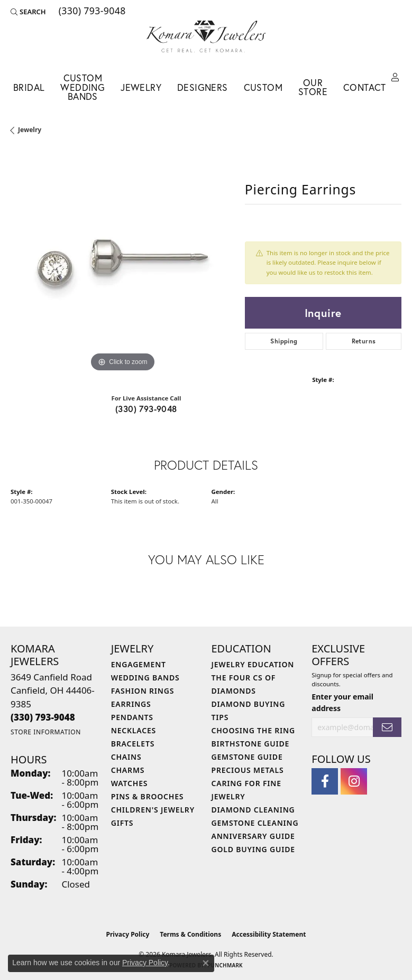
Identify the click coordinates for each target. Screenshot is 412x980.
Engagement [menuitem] (139, 664)
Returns (364, 341)
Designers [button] (203, 87)
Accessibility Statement (269, 934)
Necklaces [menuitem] (134, 730)
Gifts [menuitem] (122, 823)
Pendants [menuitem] (132, 717)
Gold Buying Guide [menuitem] (253, 849)
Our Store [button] (313, 87)
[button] (28, 12)
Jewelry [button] (141, 87)
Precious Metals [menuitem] (248, 770)
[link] (91, 12)
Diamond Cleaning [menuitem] (253, 810)
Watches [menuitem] (130, 783)
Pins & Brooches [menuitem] (148, 796)
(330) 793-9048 (146, 409)
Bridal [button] (29, 87)
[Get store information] (46, 732)
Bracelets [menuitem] (133, 744)
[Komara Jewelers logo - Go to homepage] (206, 36)
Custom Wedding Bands (83, 87)
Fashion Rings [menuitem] (143, 691)
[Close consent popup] (206, 963)
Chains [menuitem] (126, 757)
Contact (365, 87)
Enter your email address (342, 702)
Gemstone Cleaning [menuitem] (255, 823)
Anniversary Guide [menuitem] (253, 836)
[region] (122, 263)
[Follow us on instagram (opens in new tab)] (354, 781)
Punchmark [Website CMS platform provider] (225, 965)
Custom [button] (263, 87)
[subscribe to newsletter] (387, 727)
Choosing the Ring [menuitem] (253, 730)
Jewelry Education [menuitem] (253, 664)
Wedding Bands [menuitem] (145, 678)
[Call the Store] (43, 717)
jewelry (30, 130)
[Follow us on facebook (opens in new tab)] (325, 781)
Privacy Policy (128, 934)
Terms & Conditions (190, 934)
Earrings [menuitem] (131, 704)
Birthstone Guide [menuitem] (251, 744)
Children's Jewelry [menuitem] (153, 810)
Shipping (284, 341)
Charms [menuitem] (128, 770)
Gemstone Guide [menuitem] (247, 757)
